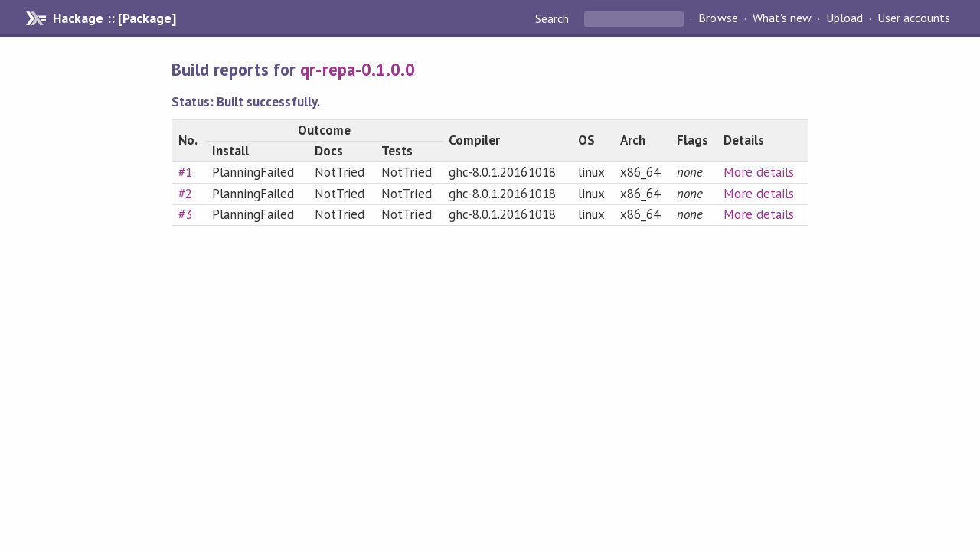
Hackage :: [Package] (114, 18)
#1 (185, 172)
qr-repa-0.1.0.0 (357, 69)
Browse (718, 18)
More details (759, 172)
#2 (185, 194)
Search (554, 18)
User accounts (914, 18)
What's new (782, 18)
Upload (844, 18)
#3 (185, 214)
